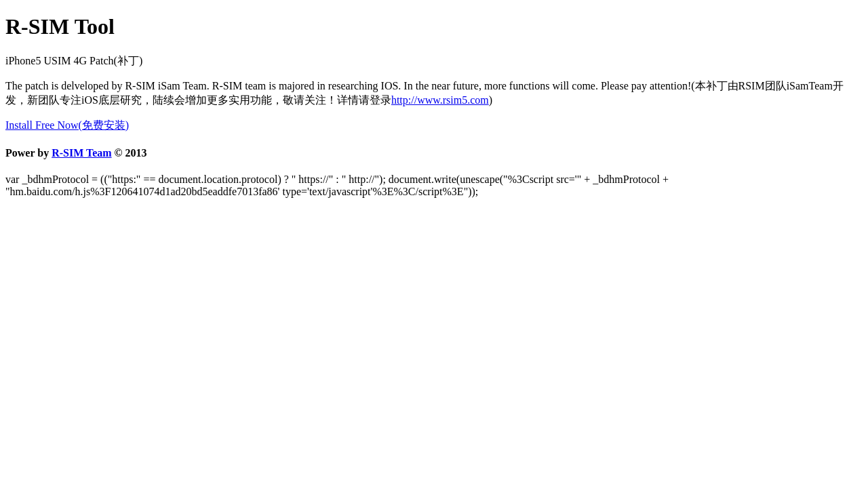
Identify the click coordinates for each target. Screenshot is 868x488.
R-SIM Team (81, 153)
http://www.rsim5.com (440, 100)
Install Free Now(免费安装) (67, 125)
